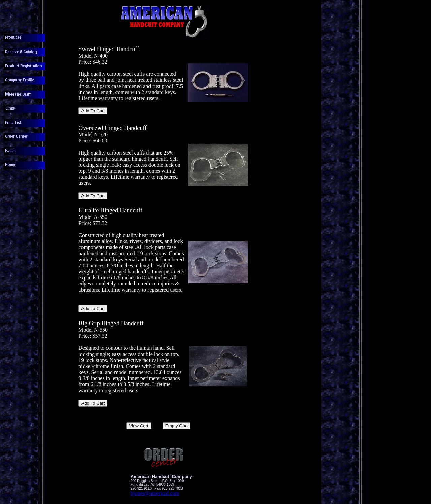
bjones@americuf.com (155, 493)
